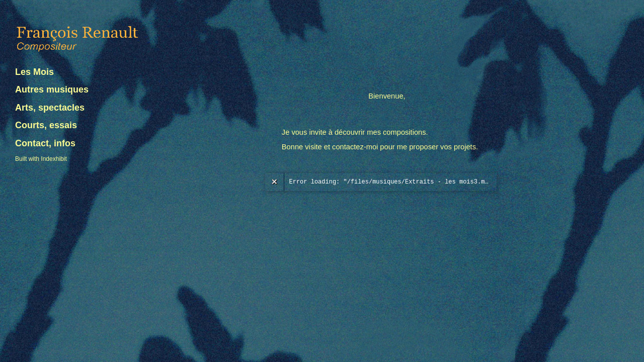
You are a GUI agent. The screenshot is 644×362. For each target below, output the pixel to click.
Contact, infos (45, 143)
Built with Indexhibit (41, 159)
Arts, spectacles (50, 108)
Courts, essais (46, 125)
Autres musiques (52, 89)
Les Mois (34, 72)
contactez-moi (355, 147)
